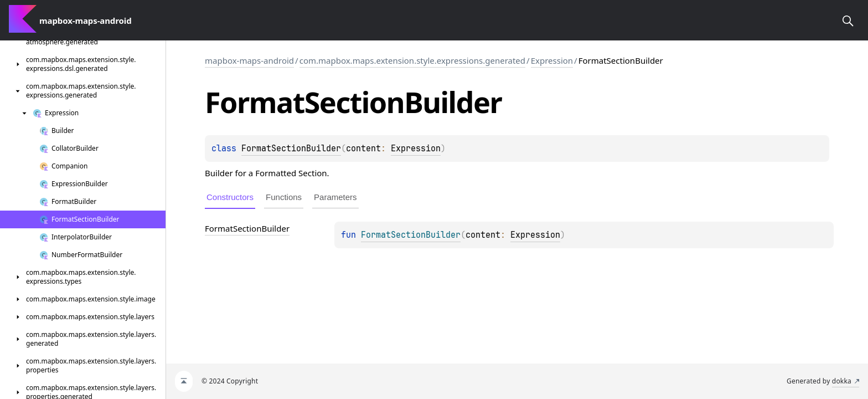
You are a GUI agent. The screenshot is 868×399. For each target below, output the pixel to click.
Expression (552, 60)
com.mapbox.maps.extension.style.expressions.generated (412, 60)
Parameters (335, 197)
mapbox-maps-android (249, 60)
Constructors (230, 197)
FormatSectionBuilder (291, 149)
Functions (284, 197)
